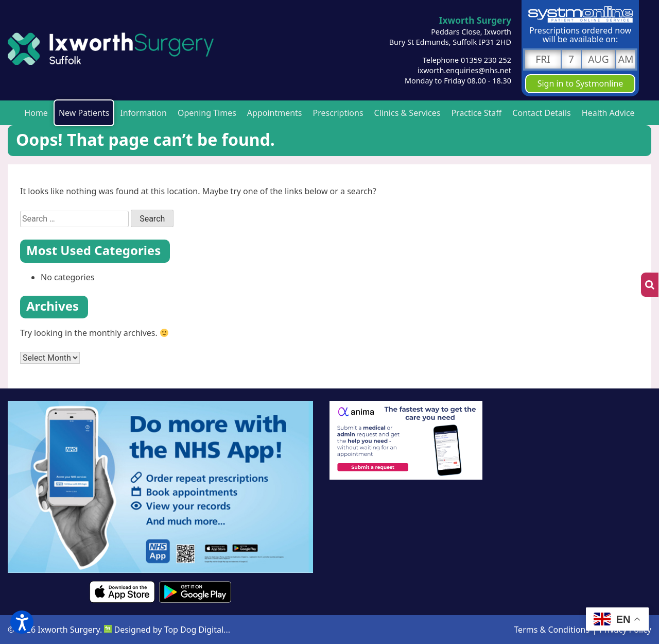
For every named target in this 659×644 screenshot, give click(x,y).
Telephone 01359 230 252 (467, 60)
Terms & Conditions (552, 630)
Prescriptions (338, 113)
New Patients (84, 113)
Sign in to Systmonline (580, 83)
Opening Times (207, 113)
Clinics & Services (407, 113)
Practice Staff (476, 113)
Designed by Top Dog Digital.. (166, 630)
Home (36, 113)
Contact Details (541, 113)
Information (143, 113)
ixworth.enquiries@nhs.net (464, 70)
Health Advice (608, 113)
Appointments (275, 113)
